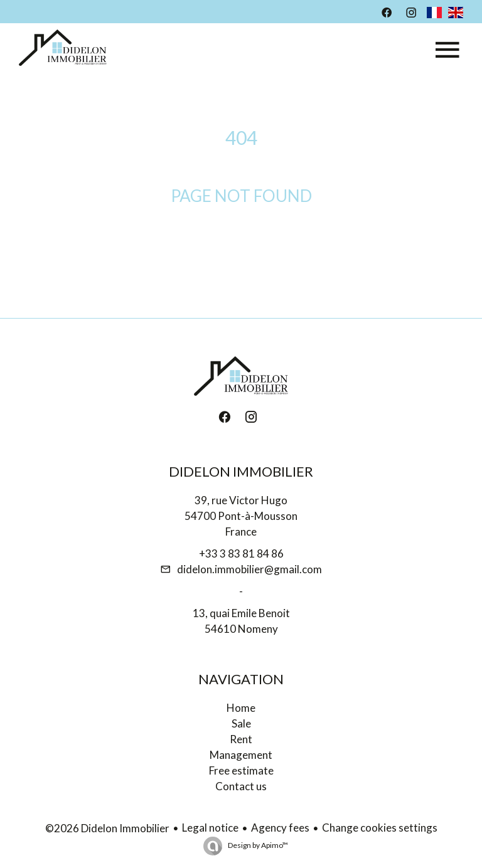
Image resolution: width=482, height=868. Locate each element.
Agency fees (280, 828)
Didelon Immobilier (241, 471)
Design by (257, 845)
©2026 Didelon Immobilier (107, 828)
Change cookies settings (380, 828)
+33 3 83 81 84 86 (241, 553)
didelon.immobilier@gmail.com (249, 569)
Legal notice (210, 828)
